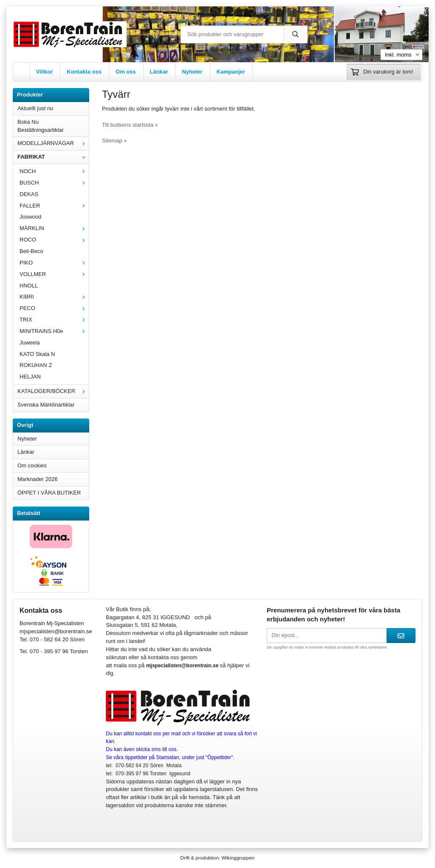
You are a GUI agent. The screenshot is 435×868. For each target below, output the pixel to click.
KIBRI (54, 297)
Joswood (30, 217)
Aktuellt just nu (35, 108)
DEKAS (29, 194)
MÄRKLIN (54, 228)
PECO (54, 308)
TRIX (54, 320)
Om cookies (32, 465)
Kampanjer (231, 72)
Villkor (45, 72)
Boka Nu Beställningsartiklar (41, 126)
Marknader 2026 (38, 479)
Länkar (159, 72)
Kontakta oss (84, 72)
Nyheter (192, 72)
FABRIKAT (53, 157)
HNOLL (29, 286)
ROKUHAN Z (36, 365)
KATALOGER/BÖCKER (53, 391)
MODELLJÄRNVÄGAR (53, 143)
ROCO (54, 240)
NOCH (54, 171)
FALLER (54, 206)
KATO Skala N (37, 354)
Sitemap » (114, 141)
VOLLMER (54, 274)
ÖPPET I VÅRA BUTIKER (49, 493)
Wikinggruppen (238, 858)
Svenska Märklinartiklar (46, 405)
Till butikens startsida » (130, 125)
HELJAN (30, 377)
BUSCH (54, 183)
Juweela (30, 343)
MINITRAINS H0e (54, 331)
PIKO (54, 263)
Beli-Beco (31, 251)
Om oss (126, 72)
